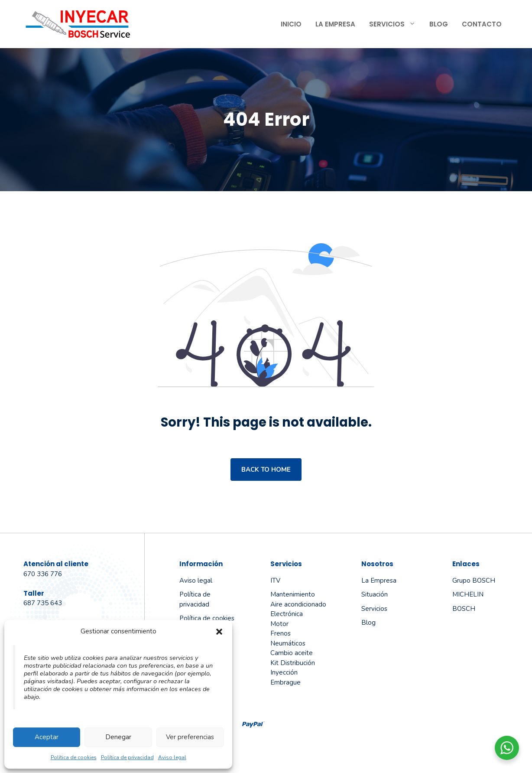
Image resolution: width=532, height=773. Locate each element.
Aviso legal (172, 757)
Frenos (281, 633)
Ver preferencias (190, 737)
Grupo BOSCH (474, 581)
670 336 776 (43, 574)
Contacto (482, 24)
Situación (375, 594)
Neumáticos (288, 643)
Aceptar (47, 737)
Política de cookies (74, 757)
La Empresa (335, 24)
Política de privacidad (127, 757)
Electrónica (287, 614)
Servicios (396, 24)
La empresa (379, 581)
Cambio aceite (292, 653)
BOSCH (464, 609)
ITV (275, 581)
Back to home (266, 470)
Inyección (284, 672)
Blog (439, 24)
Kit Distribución (293, 663)
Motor (279, 624)
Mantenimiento (293, 594)
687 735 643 (43, 603)
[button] (219, 632)
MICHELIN (468, 594)
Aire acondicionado (298, 604)
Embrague (285, 682)
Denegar (118, 737)
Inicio (291, 24)
